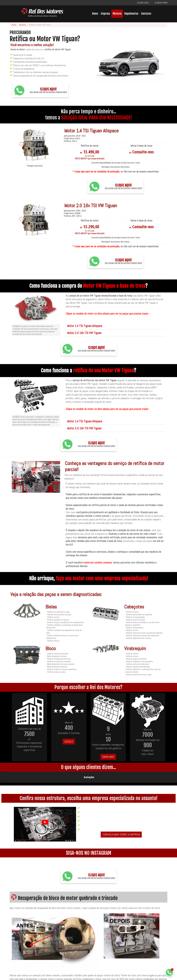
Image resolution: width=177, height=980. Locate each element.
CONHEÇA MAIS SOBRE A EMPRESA (121, 821)
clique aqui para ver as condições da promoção (97, 171)
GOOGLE (69, 742)
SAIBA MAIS (108, 757)
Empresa (105, 14)
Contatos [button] (147, 14)
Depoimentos (131, 14)
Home (95, 14)
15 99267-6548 (161, 3)
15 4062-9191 (143, 3)
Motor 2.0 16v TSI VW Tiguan (84, 333)
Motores (117, 14)
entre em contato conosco (98, 562)
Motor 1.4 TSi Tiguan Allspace (85, 326)
